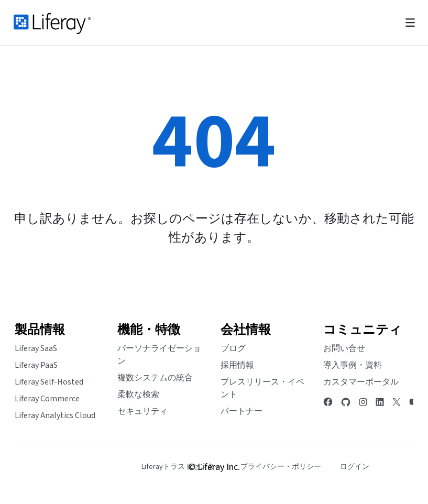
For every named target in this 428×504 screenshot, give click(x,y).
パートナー (242, 411)
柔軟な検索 (138, 395)
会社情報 (246, 330)
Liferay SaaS (36, 348)
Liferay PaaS (36, 365)
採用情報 (237, 365)
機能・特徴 (149, 330)
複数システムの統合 (155, 378)
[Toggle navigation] (410, 23)
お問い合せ (344, 348)
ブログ (233, 348)
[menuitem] (182, 467)
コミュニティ (363, 330)
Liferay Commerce (47, 399)
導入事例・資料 (353, 365)
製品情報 (40, 330)
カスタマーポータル (361, 382)
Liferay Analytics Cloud (55, 415)
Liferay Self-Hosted (49, 382)
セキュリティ (142, 411)
